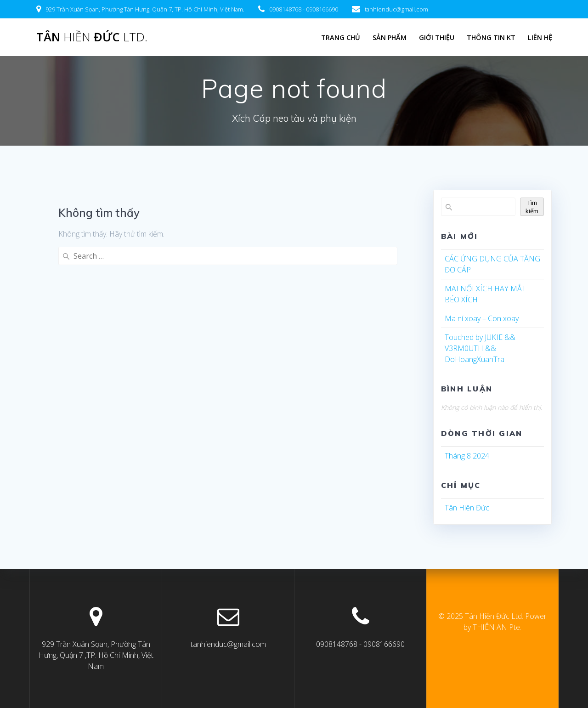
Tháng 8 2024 (467, 456)
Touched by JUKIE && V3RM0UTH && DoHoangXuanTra (480, 348)
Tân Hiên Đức (467, 508)
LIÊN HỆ (540, 37)
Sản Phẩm (390, 37)
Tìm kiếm (532, 207)
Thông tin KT (491, 37)
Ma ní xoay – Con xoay (482, 318)
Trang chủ (341, 37)
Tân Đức (92, 37)
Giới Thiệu (437, 37)
